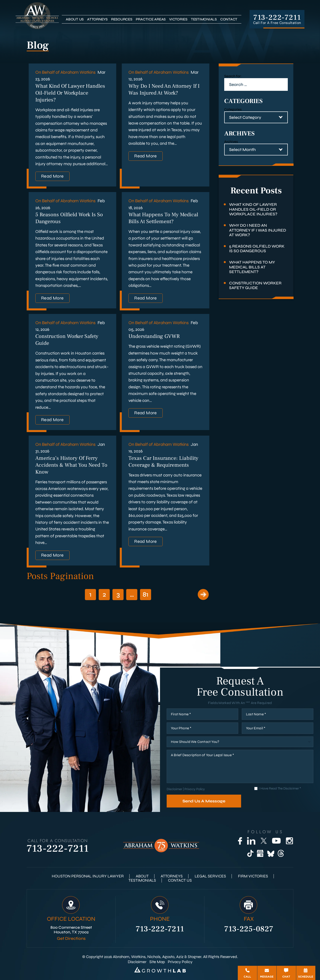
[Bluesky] (270, 853)
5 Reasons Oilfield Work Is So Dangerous (257, 249)
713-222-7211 (277, 17)
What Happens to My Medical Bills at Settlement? (163, 218)
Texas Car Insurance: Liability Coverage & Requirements (163, 462)
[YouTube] (276, 841)
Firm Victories (253, 876)
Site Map (157, 962)
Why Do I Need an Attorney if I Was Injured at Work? (164, 89)
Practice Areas (151, 19)
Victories (178, 19)
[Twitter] (264, 841)
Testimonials (204, 19)
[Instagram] (290, 841)
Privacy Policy (195, 789)
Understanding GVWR (154, 336)
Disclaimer (174, 789)
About (142, 876)
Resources (122, 19)
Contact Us (180, 880)
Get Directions (71, 938)
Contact (229, 19)
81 (146, 594)
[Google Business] (260, 853)
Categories (233, 109)
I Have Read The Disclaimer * (280, 789)
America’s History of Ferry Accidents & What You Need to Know (71, 465)
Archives (231, 142)
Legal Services (210, 876)
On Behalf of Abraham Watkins (65, 72)
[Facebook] (240, 841)
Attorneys (97, 19)
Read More (52, 176)
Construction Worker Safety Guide (255, 286)
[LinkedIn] (251, 841)
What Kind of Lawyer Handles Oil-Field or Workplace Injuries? (70, 93)
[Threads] (281, 853)
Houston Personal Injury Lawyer (88, 876)
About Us (75, 19)
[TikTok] (250, 853)
